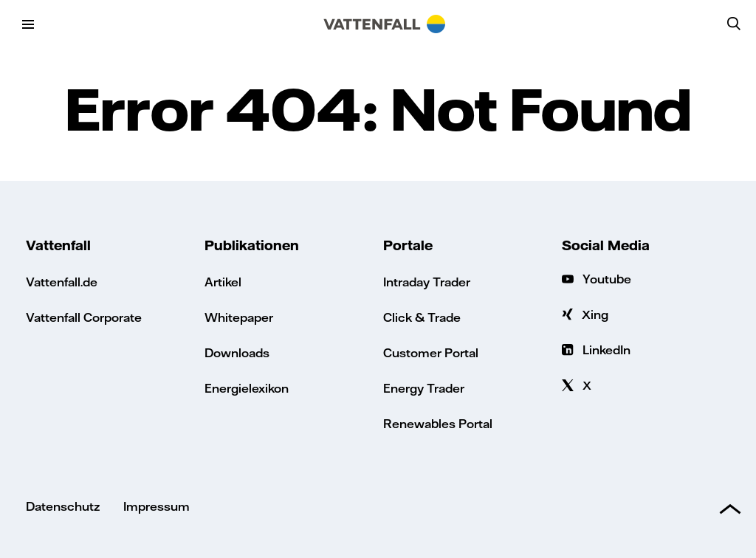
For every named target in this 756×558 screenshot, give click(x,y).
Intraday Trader (427, 282)
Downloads (237, 352)
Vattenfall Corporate (84, 317)
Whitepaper (239, 317)
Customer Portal (431, 352)
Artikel (223, 282)
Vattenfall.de (62, 282)
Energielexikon (247, 388)
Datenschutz (63, 506)
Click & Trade (422, 317)
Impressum (157, 506)
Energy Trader (424, 388)
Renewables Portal (438, 423)
